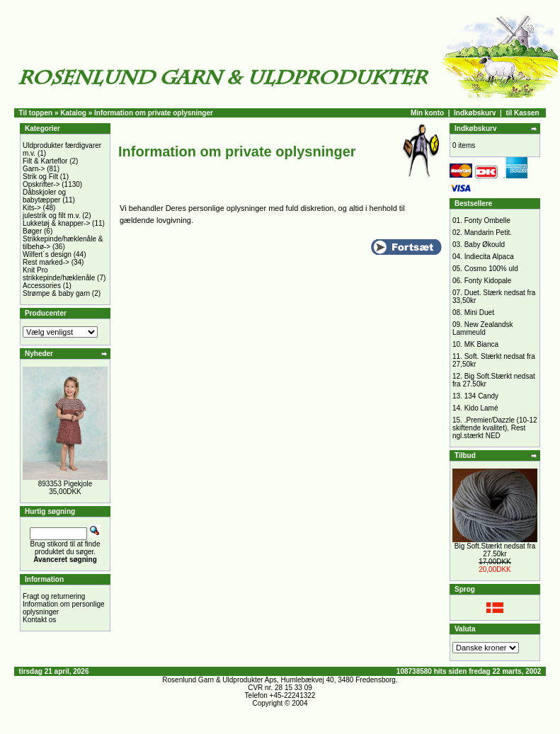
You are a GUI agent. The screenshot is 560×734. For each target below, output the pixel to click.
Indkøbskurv (475, 113)
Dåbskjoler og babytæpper (44, 196)
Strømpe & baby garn (56, 293)
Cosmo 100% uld (491, 269)
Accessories (42, 286)
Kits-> (32, 208)
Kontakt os (39, 620)
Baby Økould (485, 245)
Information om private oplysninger (154, 113)
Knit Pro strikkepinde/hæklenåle (59, 274)
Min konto (427, 113)
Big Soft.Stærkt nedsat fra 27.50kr (495, 550)
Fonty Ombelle (487, 220)
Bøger (32, 231)
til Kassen (522, 113)
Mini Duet (479, 312)
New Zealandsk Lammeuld (483, 328)
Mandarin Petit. (488, 233)
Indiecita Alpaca (489, 257)
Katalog (73, 113)
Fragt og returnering (54, 596)
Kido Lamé (481, 408)
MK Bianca (481, 344)
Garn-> (34, 169)
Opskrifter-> (41, 184)
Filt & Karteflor (45, 161)
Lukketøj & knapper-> (56, 223)
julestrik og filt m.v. (52, 216)
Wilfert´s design (47, 254)
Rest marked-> (46, 262)
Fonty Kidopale (488, 281)
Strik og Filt (40, 177)
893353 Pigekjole (65, 484)
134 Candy (481, 396)
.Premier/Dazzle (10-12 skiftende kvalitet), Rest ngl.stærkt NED (495, 428)
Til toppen (36, 113)
